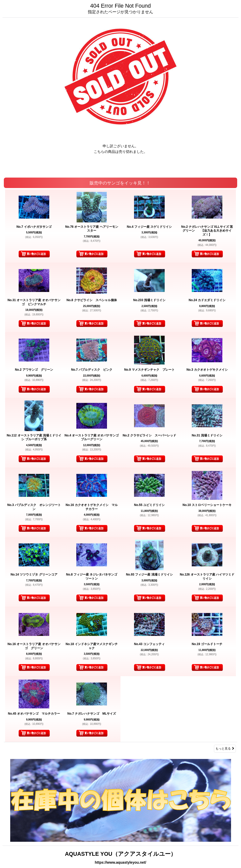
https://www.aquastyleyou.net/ (120, 862)
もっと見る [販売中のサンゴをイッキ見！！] (225, 749)
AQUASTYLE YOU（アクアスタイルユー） (120, 854)
